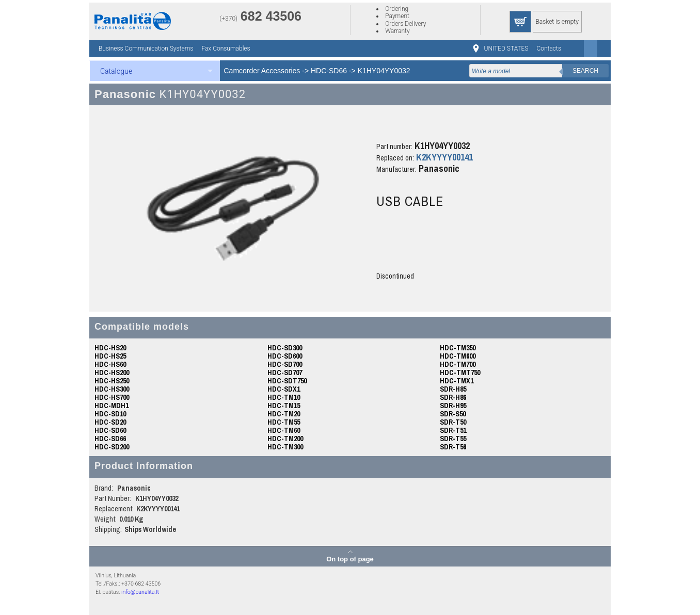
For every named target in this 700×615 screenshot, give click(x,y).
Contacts (549, 48)
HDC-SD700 (285, 364)
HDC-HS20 (110, 348)
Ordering (397, 9)
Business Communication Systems (146, 48)
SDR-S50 (453, 414)
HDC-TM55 (284, 422)
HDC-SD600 (285, 356)
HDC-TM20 (284, 414)
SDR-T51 (453, 430)
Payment (397, 16)
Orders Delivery (405, 24)
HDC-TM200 (285, 439)
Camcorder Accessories (262, 71)
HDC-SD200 (112, 447)
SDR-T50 (453, 422)
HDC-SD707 (285, 373)
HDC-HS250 (112, 381)
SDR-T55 (453, 439)
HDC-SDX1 (284, 389)
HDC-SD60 (110, 430)
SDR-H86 (453, 397)
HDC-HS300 (112, 389)
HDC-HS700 (112, 397)
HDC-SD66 (329, 71)
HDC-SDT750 (287, 381)
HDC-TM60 (284, 430)
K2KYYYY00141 (444, 157)
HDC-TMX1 (457, 381)
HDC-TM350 (458, 348)
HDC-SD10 (110, 414)
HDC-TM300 (285, 447)
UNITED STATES (506, 48)
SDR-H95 (453, 406)
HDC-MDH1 (112, 406)
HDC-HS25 (110, 356)
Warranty (397, 31)
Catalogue (116, 71)
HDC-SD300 (285, 348)
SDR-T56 (453, 447)
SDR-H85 (453, 389)
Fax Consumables (226, 48)
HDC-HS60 (110, 364)
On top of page (350, 559)
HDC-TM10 (284, 397)
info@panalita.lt (140, 592)
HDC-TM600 (458, 356)
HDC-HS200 (112, 373)
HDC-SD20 (110, 422)
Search (585, 71)
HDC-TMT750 (460, 373)
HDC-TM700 (458, 364)
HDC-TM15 (284, 406)
